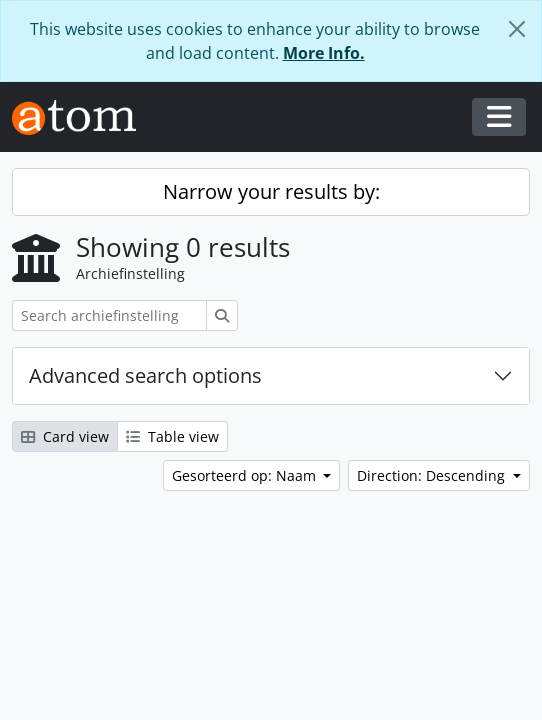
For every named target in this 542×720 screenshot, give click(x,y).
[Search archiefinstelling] (109, 315)
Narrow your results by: (271, 191)
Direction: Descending (433, 475)
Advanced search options (145, 375)
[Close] (517, 29)
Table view (172, 436)
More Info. (324, 53)
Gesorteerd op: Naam (246, 475)
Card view (65, 436)
